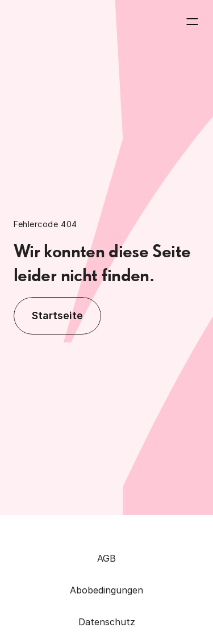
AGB (106, 558)
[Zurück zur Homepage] (58, 22)
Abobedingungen (106, 590)
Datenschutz (107, 622)
